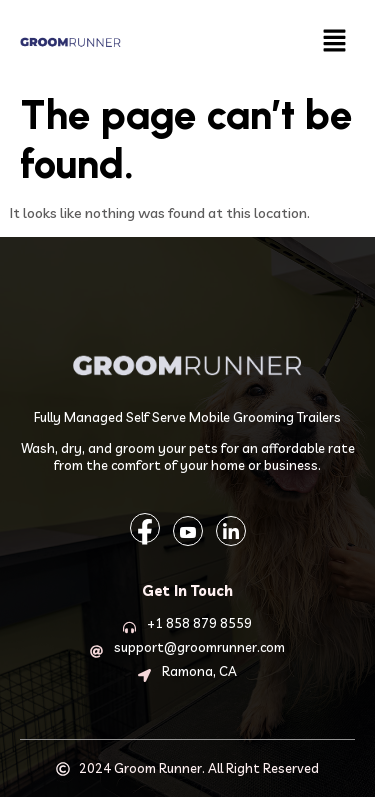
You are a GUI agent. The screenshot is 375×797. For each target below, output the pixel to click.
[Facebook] (145, 528)
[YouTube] (188, 531)
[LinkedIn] (231, 531)
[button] (335, 41)
